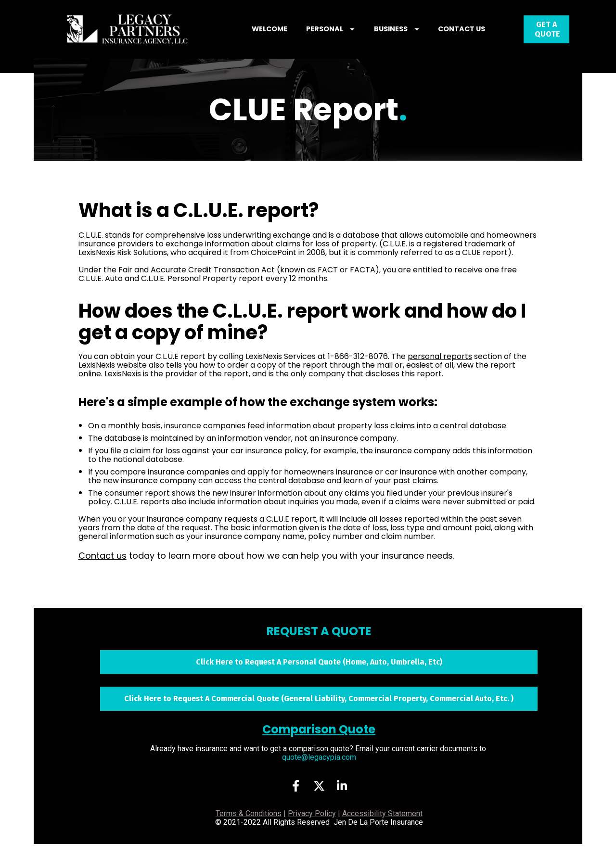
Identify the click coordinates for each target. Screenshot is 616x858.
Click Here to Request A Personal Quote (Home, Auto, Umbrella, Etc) (319, 676)
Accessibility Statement (382, 828)
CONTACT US (475, 36)
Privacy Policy (312, 828)
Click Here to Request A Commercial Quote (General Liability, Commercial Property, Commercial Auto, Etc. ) (319, 712)
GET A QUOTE (546, 36)
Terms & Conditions (249, 828)
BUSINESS (410, 36)
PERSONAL (343, 36)
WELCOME (282, 36)
